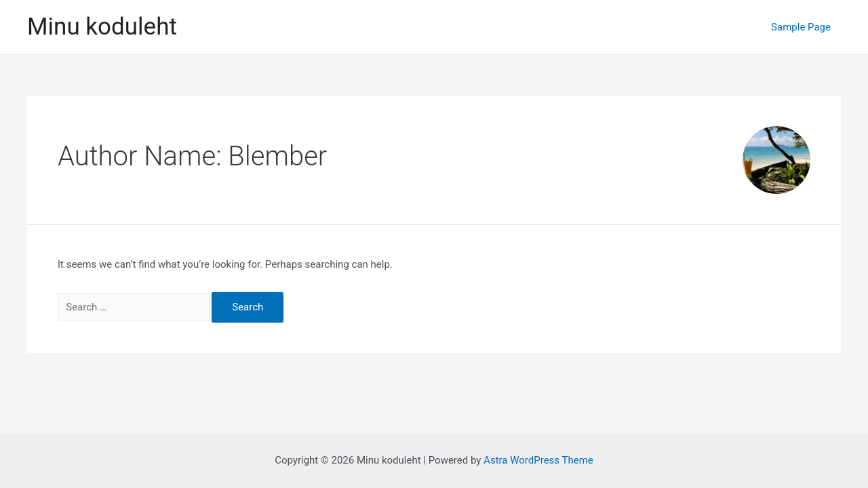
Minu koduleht (102, 27)
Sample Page (801, 27)
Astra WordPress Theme (538, 460)
